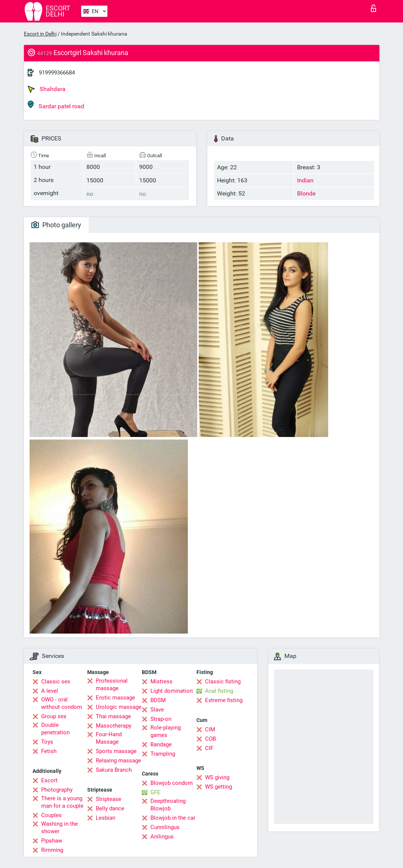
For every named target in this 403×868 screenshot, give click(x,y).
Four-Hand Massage (109, 738)
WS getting (219, 787)
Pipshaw (52, 841)
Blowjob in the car (173, 818)
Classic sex (56, 682)
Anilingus (162, 837)
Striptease (109, 799)
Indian (305, 180)
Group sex (54, 716)
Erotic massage (115, 698)
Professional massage (112, 685)
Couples (51, 815)
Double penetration (55, 729)
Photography (57, 790)
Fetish (49, 751)
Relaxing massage (118, 761)
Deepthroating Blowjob (168, 805)
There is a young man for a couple (62, 802)
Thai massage (113, 716)
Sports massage (116, 751)
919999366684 (57, 73)
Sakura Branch (114, 770)
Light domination (172, 691)
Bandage (161, 744)
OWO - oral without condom (62, 703)
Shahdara (47, 89)
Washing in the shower (59, 828)
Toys (47, 742)
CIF (209, 748)
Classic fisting (223, 682)
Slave (157, 710)
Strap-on (161, 719)
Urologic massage (119, 707)
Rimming (52, 850)
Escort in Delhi (40, 34)
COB (210, 739)
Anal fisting (219, 691)
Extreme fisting (224, 700)
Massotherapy (114, 726)
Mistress (161, 682)
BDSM (158, 700)
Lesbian (106, 818)
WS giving (217, 777)
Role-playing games (166, 731)
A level (50, 691)
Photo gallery (56, 225)
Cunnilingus (165, 827)
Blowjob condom (172, 783)
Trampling (163, 754)
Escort (49, 780)
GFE (155, 792)
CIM (210, 729)
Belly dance (110, 808)
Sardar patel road (56, 105)
